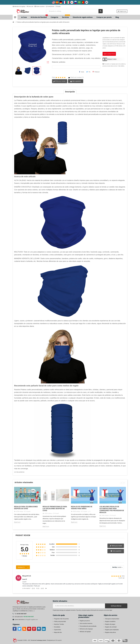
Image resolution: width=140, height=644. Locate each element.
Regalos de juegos (110, 624)
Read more (17, 522)
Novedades (57, 627)
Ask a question (76, 81)
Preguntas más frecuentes (61, 619)
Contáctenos (50, 6)
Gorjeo (19, 629)
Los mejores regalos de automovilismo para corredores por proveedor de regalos (112, 510)
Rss (24, 629)
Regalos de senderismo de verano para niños (82, 508)
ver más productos (19, 472)
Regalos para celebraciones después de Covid (26, 508)
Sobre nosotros (40, 6)
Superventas (58, 630)
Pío (88, 72)
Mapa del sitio (58, 632)
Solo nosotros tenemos (86, 623)
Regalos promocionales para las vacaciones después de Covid (55, 509)
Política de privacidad (60, 621)
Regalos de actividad (111, 627)
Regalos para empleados (112, 630)
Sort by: (115, 567)
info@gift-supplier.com (31, 620)
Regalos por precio (85, 621)
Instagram (39, 629)
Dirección (30, 6)
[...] (34, 611)
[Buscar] (74, 11)
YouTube (29, 629)
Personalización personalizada (88, 626)
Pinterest (96, 72)
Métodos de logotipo (19, 6)
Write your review (59, 81)
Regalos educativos (110, 632)
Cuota (82, 72)
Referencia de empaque (86, 629)
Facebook (15, 629)
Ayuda (58, 6)
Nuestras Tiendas (59, 624)
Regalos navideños (110, 621)
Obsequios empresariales (112, 619)
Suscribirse (116, 606)
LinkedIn (44, 629)
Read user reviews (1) (75, 77)
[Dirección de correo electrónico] (79, 606)
